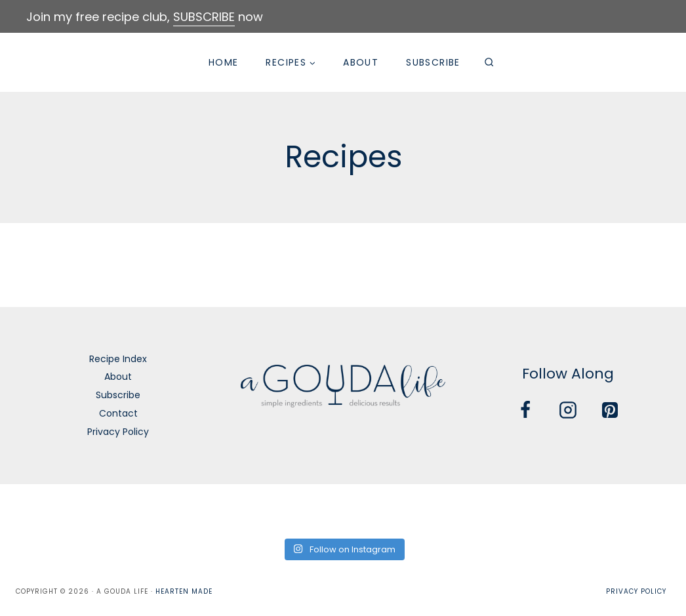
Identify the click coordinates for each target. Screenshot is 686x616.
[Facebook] (525, 410)
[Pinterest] (610, 410)
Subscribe (433, 62)
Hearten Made (184, 591)
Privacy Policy (118, 432)
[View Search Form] (489, 62)
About (361, 62)
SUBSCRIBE (204, 17)
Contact (118, 413)
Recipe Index (118, 359)
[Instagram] (568, 410)
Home (224, 62)
